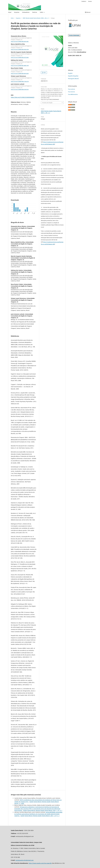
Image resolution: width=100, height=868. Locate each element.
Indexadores (26, 12)
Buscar (88, 12)
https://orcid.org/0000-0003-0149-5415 (20, 89)
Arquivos (17, 12)
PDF (45, 73)
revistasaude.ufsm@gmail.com (24, 860)
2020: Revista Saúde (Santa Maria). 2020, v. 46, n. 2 (36, 18)
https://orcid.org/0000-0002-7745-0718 (20, 81)
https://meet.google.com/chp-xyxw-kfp (40, 863)
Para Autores (71, 92)
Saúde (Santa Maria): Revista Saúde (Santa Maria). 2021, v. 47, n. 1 (43, 810)
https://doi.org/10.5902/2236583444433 (23, 97)
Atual (10, 12)
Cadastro (84, 1)
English (70, 73)
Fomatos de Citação (47, 103)
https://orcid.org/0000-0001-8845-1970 (20, 66)
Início (12, 18)
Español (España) (73, 76)
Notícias (35, 12)
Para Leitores (71, 89)
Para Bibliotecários (73, 94)
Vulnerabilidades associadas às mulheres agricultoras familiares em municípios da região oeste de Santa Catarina (38, 814)
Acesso (90, 1)
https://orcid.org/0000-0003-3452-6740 (20, 49)
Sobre (42, 12)
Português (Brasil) (73, 79)
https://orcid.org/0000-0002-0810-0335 (20, 73)
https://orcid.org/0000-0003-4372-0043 (20, 58)
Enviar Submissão (74, 35)
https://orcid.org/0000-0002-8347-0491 (20, 41)
